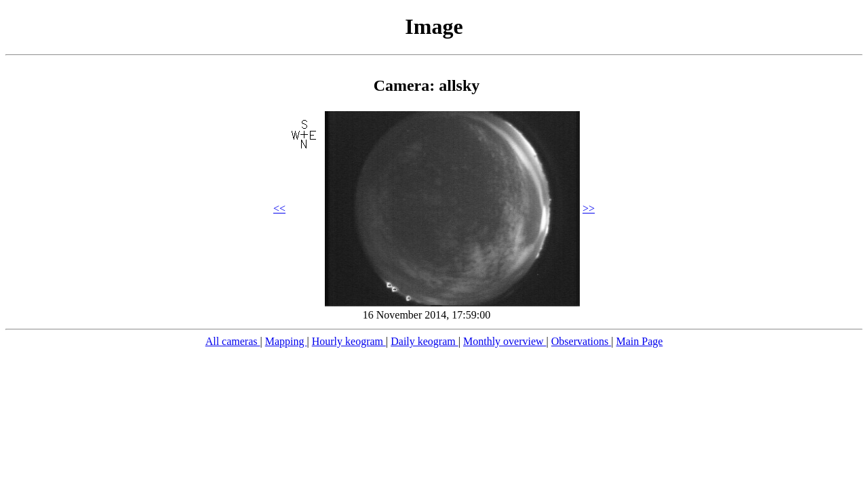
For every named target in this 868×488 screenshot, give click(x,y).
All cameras (233, 341)
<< (279, 208)
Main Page (639, 341)
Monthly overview (505, 341)
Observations (581, 341)
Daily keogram (425, 341)
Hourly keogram (349, 341)
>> (589, 208)
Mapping (286, 341)
